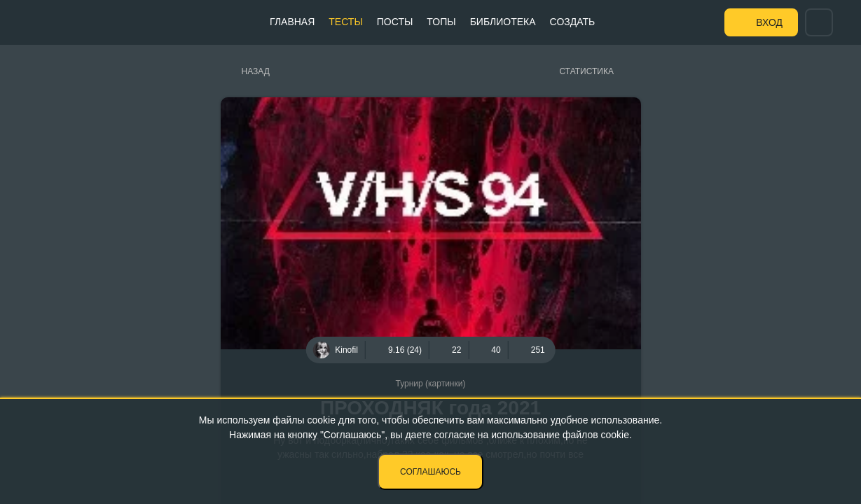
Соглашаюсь (430, 472)
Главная (292, 22)
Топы (441, 22)
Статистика (587, 71)
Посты (395, 22)
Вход (769, 22)
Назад (256, 71)
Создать (573, 22)
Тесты (345, 22)
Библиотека (503, 22)
